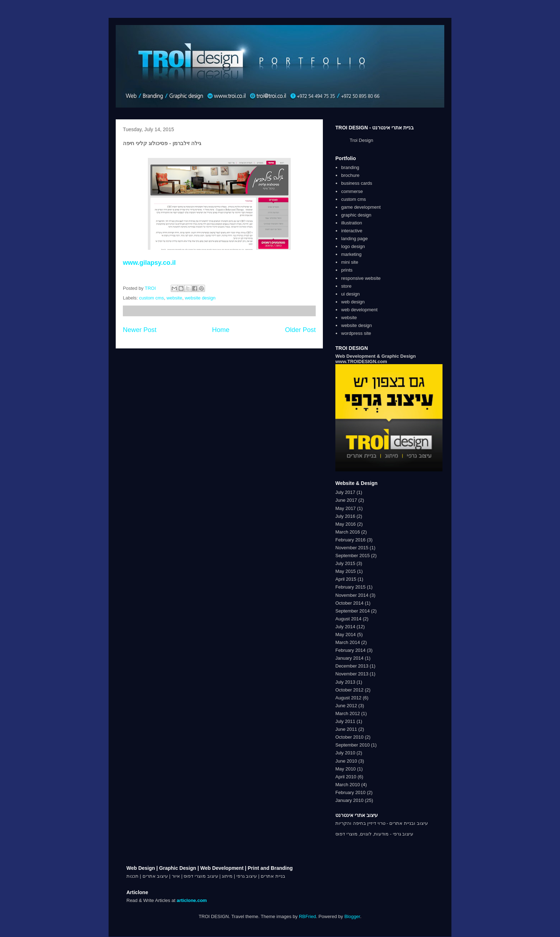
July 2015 (345, 563)
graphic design (356, 215)
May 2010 (346, 769)
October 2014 (349, 603)
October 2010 (349, 737)
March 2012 (348, 713)
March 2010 (348, 785)
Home (221, 330)
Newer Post (140, 330)
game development (361, 207)
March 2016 (348, 532)
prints (347, 270)
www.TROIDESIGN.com (361, 361)
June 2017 (346, 500)
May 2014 (346, 634)
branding (350, 167)
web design (353, 302)
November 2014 (352, 595)
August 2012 (348, 698)
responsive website (361, 278)
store (346, 286)
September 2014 (352, 611)
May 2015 (346, 571)
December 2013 (352, 666)
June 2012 (346, 706)
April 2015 (346, 579)
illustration (352, 223)
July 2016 (345, 516)
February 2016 (351, 540)
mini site (350, 262)
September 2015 (352, 556)
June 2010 (346, 761)
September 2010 (352, 745)
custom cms (152, 298)
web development (359, 310)
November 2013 (352, 674)
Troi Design (361, 140)
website (174, 298)
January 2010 (349, 800)
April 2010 (346, 777)
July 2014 (345, 627)
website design (200, 298)
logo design (353, 246)
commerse (352, 191)
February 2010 (351, 792)
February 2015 (351, 587)
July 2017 (345, 492)
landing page (354, 239)
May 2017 (346, 508)
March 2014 (348, 642)
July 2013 (345, 682)
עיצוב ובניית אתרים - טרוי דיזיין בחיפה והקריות (382, 823)
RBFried (307, 916)
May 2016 (346, 524)
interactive (352, 231)
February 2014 (351, 650)
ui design (350, 294)
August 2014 (348, 619)
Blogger (352, 916)
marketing (351, 254)
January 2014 (349, 658)
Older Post (300, 330)
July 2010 (345, 753)
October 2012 (349, 690)
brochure (350, 175)
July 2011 (345, 721)
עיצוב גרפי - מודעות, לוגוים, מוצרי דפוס (374, 834)
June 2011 (346, 729)
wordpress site (356, 333)
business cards (357, 183)
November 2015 (352, 548)
